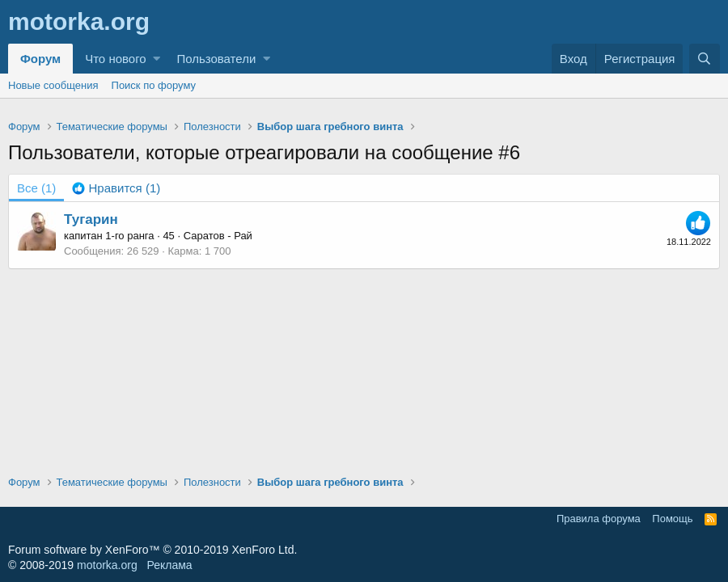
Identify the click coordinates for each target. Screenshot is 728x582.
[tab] (116, 188)
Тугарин (91, 219)
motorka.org (107, 565)
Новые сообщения (53, 85)
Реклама (169, 565)
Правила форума (599, 519)
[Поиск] (705, 59)
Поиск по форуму (154, 85)
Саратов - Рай (218, 236)
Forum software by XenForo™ (152, 550)
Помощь (672, 519)
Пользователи (216, 59)
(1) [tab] (36, 188)
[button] (157, 59)
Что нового (115, 59)
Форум (40, 59)
